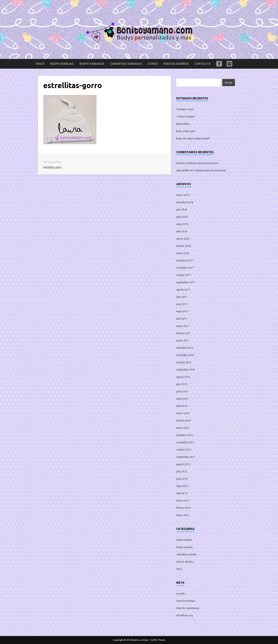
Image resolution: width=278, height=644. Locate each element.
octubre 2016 (184, 362)
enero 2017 (183, 341)
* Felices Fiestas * (186, 117)
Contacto (203, 64)
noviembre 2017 (185, 268)
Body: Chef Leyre (186, 131)
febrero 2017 (184, 333)
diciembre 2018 (185, 202)
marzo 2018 (183, 239)
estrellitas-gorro (52, 167)
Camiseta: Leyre (185, 109)
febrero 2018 (184, 246)
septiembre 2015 (186, 457)
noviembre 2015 (185, 442)
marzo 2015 (183, 501)
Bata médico (183, 124)
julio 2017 (182, 297)
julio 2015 (182, 472)
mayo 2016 (182, 399)
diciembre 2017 (185, 261)
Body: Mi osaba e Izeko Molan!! (193, 138)
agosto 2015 (183, 464)
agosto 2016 (183, 377)
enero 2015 (183, 515)
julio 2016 (182, 384)
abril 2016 (182, 406)
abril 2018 (182, 231)
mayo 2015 (182, 486)
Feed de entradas (186, 601)
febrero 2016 (184, 421)
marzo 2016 (183, 413)
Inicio (40, 64)
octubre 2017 (184, 275)
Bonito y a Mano (140, 640)
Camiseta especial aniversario (202, 163)
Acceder (181, 594)
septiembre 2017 (186, 282)
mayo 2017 (182, 311)
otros (153, 64)
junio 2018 (182, 217)
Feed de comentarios (188, 608)
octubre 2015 (184, 450)
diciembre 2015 (185, 435)
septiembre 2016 (186, 370)
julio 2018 (182, 210)
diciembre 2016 (185, 348)
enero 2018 (183, 253)
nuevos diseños (176, 64)
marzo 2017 (183, 326)
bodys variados (92, 64)
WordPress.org (184, 615)
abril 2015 (182, 493)
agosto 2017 (183, 290)
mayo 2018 (182, 224)
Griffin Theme (158, 640)
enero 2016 (183, 428)
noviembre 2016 (185, 355)
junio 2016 (182, 391)
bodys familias (62, 64)
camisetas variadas (126, 64)
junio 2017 (182, 304)
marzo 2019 (183, 195)
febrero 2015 (184, 508)
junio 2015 (182, 479)
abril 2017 (182, 319)
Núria (179, 163)
